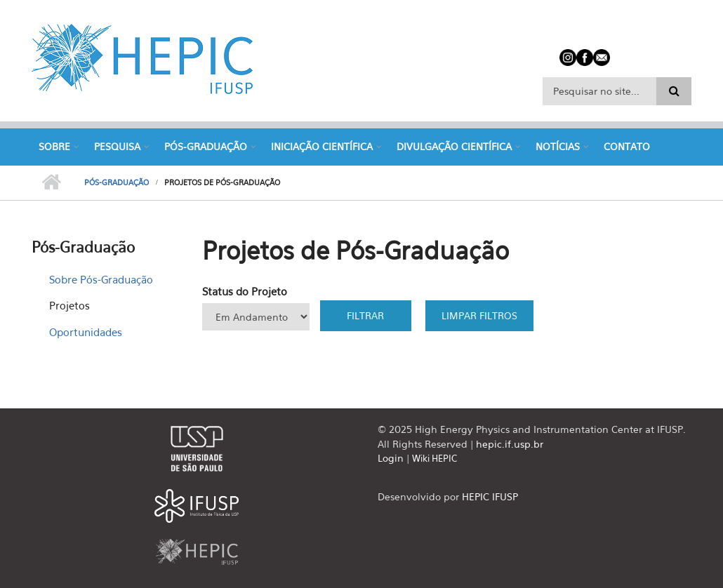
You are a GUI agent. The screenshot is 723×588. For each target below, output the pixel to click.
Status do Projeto (245, 291)
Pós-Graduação (206, 146)
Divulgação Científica (454, 146)
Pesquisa (117, 146)
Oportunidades (86, 332)
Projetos (69, 305)
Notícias (558, 146)
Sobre (54, 146)
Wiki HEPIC (435, 458)
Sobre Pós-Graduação (101, 279)
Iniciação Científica (322, 146)
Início (51, 182)
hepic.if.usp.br (510, 444)
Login (391, 458)
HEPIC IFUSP (490, 496)
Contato (627, 146)
